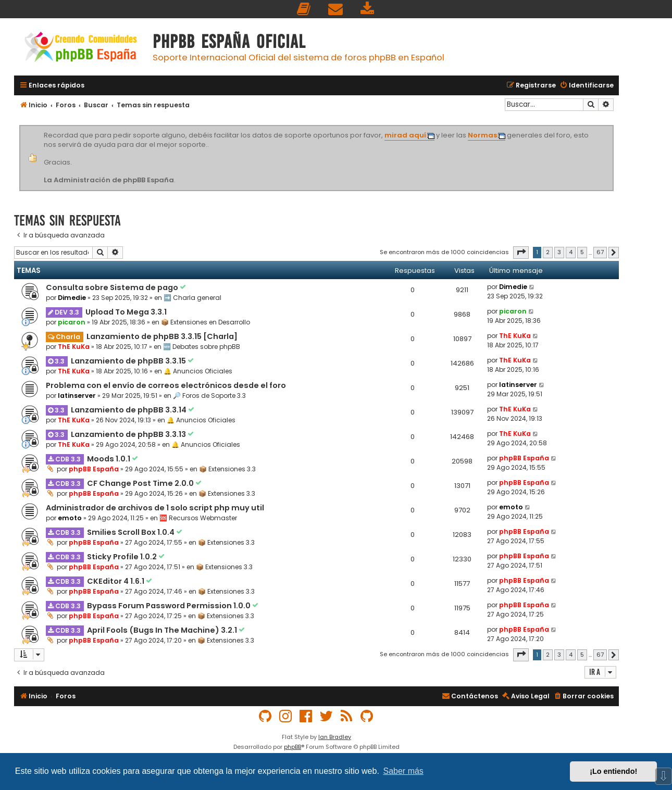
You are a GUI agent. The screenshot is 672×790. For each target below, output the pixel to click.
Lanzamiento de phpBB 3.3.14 (129, 410)
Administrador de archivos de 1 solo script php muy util (155, 508)
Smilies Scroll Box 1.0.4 (132, 532)
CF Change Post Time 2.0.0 (141, 483)
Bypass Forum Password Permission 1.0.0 (170, 606)
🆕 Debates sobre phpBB (202, 347)
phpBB (293, 747)
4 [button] (571, 252)
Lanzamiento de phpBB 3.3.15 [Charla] (162, 336)
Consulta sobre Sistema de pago (113, 287)
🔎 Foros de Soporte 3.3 (209, 396)
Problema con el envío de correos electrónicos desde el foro (166, 385)
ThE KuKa (74, 347)
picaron (72, 322)
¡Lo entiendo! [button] (613, 771)
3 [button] (559, 252)
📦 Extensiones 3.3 (227, 469)
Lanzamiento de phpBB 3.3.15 (129, 361)
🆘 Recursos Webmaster (198, 518)
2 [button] (548, 252)
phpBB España (94, 469)
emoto (70, 518)
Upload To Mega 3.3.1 (126, 312)
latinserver (77, 396)
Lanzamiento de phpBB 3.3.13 (129, 434)
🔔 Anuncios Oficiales (198, 371)
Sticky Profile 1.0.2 (123, 557)
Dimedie (72, 298)
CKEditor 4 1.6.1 (116, 581)
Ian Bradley (335, 737)
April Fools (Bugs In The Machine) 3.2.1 (163, 630)
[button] (521, 253)
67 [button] (600, 252)
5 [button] (582, 252)
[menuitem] (304, 9)
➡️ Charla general (192, 298)
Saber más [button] (403, 771)
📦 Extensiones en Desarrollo (206, 322)
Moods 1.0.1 (109, 459)
